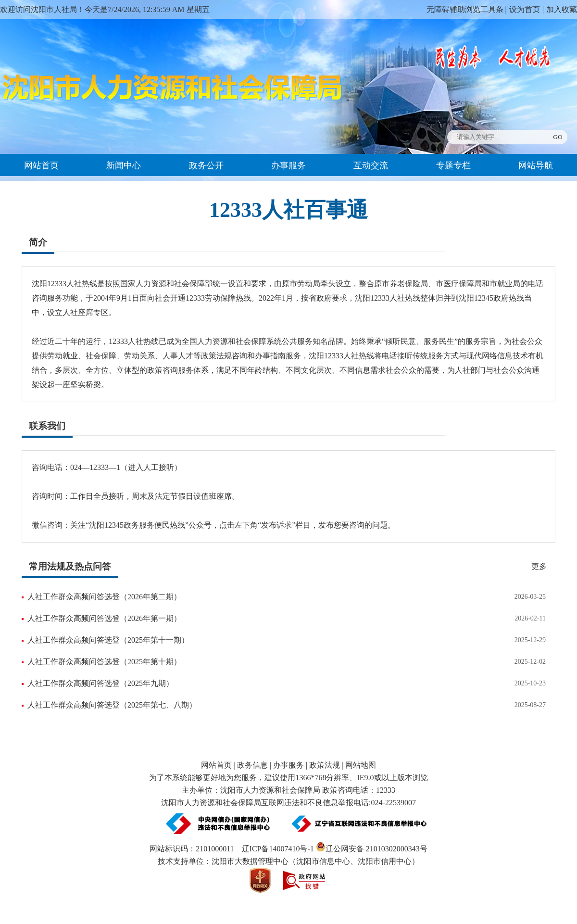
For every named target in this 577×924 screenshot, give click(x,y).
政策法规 (325, 765)
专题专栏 (453, 165)
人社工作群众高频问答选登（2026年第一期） (104, 618)
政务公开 (206, 165)
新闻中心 (124, 165)
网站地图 (361, 765)
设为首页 (525, 9)
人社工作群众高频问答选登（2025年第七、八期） (112, 705)
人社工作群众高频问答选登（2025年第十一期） (108, 640)
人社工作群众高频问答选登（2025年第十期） (104, 662)
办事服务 (288, 165)
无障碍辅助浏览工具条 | (467, 9)
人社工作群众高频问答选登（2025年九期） (100, 683)
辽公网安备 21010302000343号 (372, 849)
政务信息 (252, 765)
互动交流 (371, 165)
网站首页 (41, 165)
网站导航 (536, 165)
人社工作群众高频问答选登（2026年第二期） (104, 597)
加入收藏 (562, 9)
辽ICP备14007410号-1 (278, 849)
